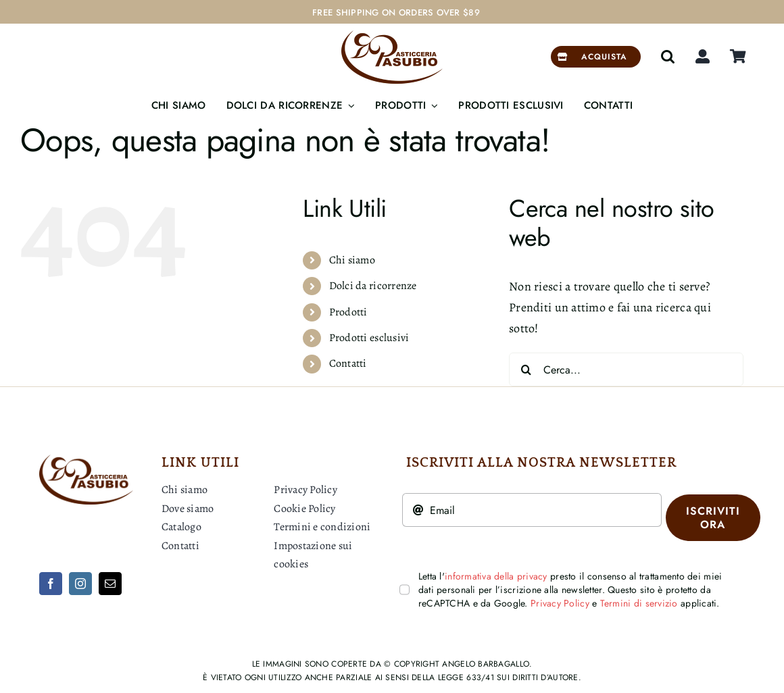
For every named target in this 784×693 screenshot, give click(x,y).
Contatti (348, 363)
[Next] (754, 12)
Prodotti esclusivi (369, 338)
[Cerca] (526, 369)
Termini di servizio (639, 603)
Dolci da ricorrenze (373, 286)
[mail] (110, 584)
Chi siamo (352, 260)
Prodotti (348, 312)
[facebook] (51, 584)
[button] (668, 57)
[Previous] (737, 12)
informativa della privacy (496, 576)
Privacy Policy (560, 603)
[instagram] (80, 584)
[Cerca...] (626, 369)
